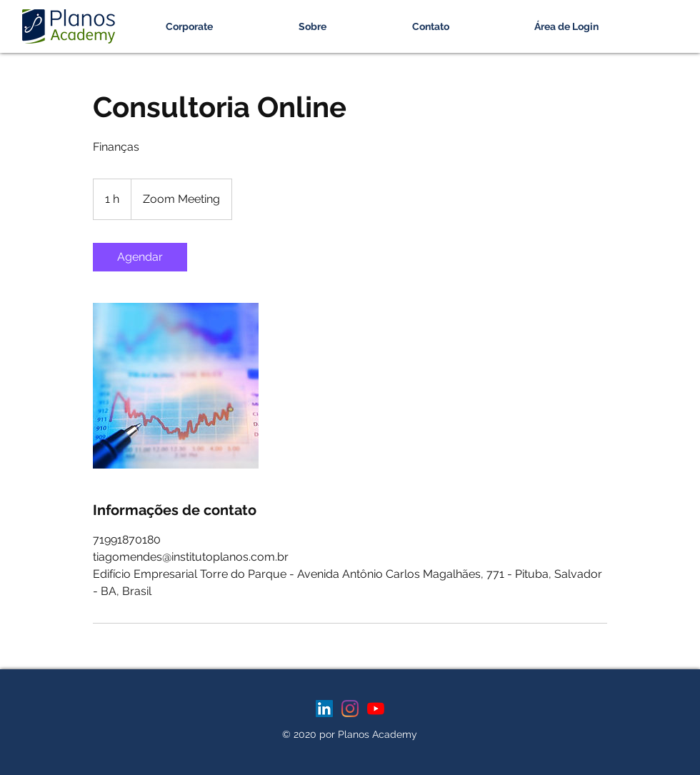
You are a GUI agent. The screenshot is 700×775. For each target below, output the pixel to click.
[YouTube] (376, 709)
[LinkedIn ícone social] (324, 709)
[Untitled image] (176, 386)
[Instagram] (350, 709)
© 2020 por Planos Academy (350, 734)
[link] (140, 257)
